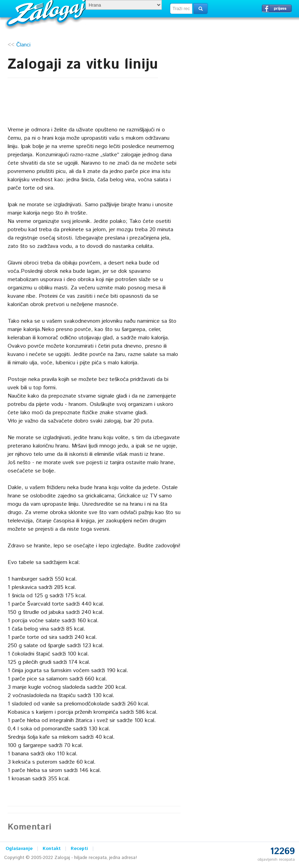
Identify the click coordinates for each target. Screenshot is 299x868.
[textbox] (181, 9)
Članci (23, 45)
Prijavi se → (277, 8)
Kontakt (52, 849)
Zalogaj (47, 12)
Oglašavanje (19, 849)
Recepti (79, 849)
